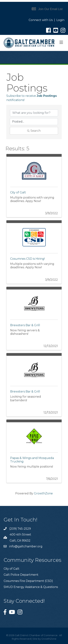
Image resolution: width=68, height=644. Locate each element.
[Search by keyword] (34, 113)
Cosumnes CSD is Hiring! (27, 259)
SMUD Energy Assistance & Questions (31, 587)
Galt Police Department (21, 575)
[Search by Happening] (34, 122)
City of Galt (18, 192)
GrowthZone (43, 493)
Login (60, 20)
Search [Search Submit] (34, 131)
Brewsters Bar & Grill (25, 325)
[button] (47, 9)
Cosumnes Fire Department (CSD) (28, 581)
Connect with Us (41, 20)
